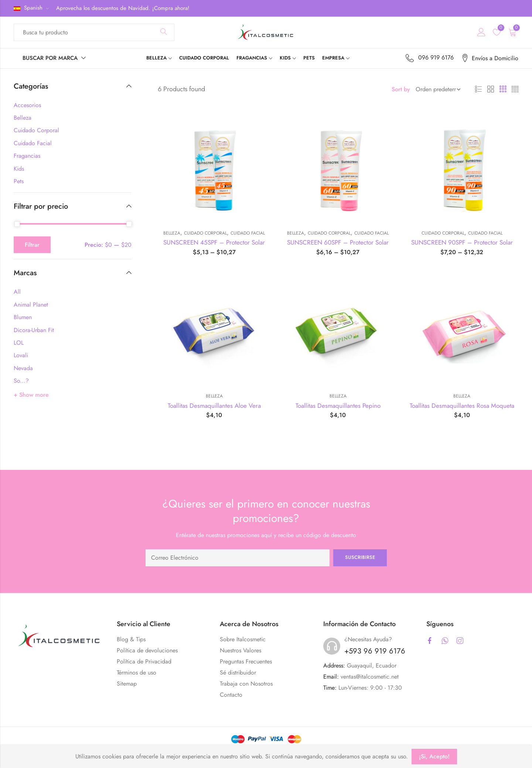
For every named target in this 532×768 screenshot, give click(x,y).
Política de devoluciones (147, 650)
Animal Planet (31, 305)
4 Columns (515, 89)
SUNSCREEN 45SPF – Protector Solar (214, 242)
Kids (19, 169)
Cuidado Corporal (205, 233)
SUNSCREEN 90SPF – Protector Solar (462, 242)
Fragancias (27, 156)
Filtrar (32, 245)
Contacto (231, 695)
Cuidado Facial (248, 233)
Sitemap (127, 684)
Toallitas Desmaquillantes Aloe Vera (214, 406)
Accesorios (27, 105)
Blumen (23, 317)
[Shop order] (437, 89)
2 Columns (491, 89)
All (17, 292)
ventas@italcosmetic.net (370, 677)
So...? (21, 381)
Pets (19, 181)
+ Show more (31, 395)
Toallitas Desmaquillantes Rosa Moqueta (462, 406)
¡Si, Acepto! (434, 756)
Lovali (21, 355)
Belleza (172, 233)
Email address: (238, 558)
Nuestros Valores (241, 650)
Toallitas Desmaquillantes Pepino (338, 406)
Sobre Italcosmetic (243, 639)
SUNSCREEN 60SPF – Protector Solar (338, 242)
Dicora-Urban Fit (34, 330)
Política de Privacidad (144, 661)
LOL (19, 343)
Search (164, 32)
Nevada (23, 368)
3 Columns (503, 89)
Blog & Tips (131, 639)
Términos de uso (137, 673)
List (478, 89)
